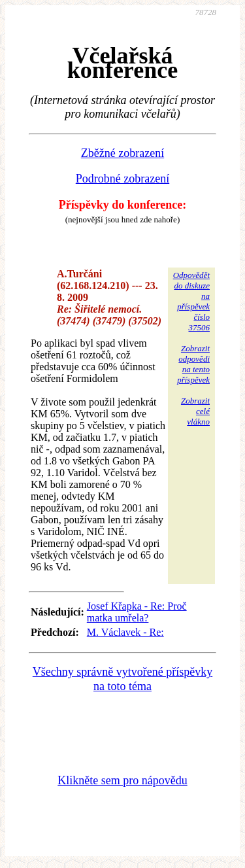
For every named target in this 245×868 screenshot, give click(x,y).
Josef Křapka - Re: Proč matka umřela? (137, 612)
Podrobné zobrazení (122, 179)
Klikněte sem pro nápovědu (122, 780)
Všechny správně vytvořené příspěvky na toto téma (122, 679)
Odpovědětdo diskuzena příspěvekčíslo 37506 (191, 301)
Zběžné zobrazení (122, 153)
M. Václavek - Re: (125, 632)
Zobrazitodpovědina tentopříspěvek (193, 364)
